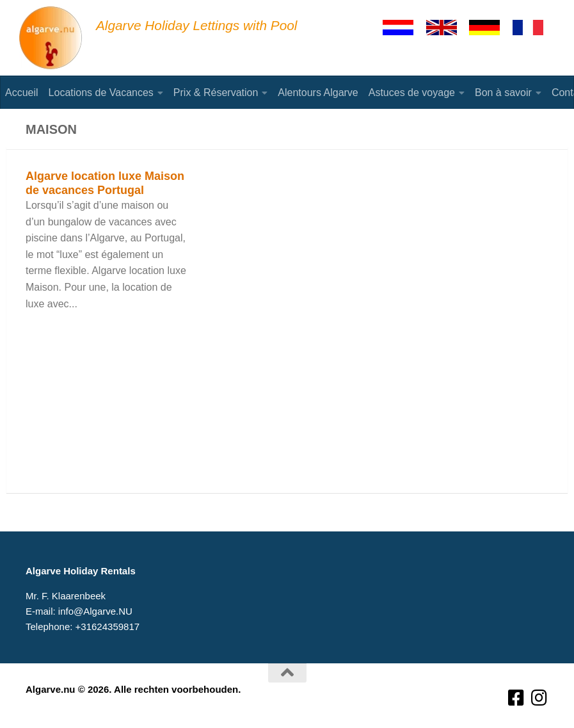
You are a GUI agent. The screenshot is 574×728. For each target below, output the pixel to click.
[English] (447, 28)
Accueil (22, 93)
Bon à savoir (503, 93)
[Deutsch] (490, 28)
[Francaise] (534, 28)
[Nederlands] (404, 28)
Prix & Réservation (216, 93)
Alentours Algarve (318, 93)
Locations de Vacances (101, 93)
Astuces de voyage (412, 93)
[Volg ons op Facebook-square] (516, 698)
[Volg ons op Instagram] (539, 698)
